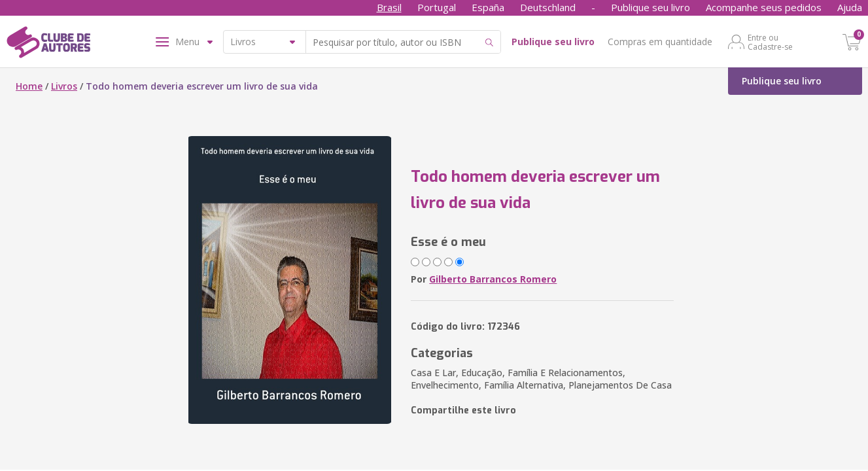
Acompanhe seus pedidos (764, 7)
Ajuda (850, 7)
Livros (64, 86)
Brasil (389, 7)
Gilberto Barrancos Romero (493, 279)
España (488, 7)
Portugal (437, 7)
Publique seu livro (651, 7)
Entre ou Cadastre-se (770, 42)
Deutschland (548, 7)
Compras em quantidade (660, 42)
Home (29, 86)
